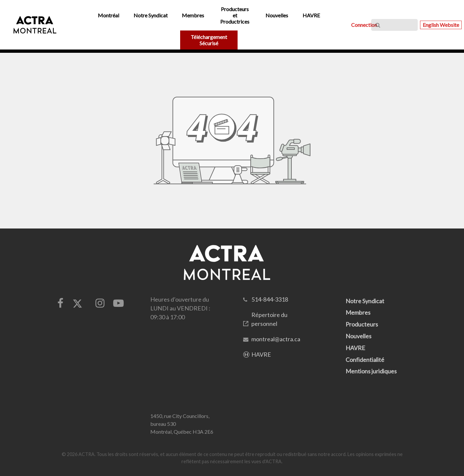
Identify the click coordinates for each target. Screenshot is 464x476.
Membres (358, 312)
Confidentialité (365, 360)
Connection (364, 25)
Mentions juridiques (371, 371)
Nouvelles (359, 336)
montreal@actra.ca (276, 339)
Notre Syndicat (365, 301)
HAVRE (261, 354)
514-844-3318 (270, 299)
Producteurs (362, 324)
